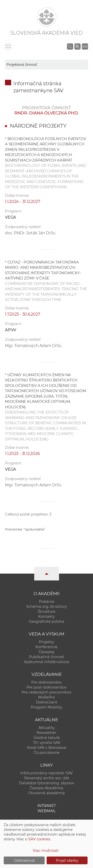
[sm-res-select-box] (46, 65)
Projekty (46, 642)
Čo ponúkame (47, 753)
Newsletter (46, 733)
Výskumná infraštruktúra (46, 662)
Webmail (47, 811)
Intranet (47, 806)
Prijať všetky (67, 860)
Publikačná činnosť (46, 657)
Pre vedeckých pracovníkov (46, 692)
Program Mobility (46, 707)
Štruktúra (47, 611)
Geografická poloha (46, 621)
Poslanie (47, 602)
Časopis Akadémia (46, 788)
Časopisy (47, 652)
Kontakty (46, 616)
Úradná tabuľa (47, 738)
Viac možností (46, 850)
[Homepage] (47, 17)
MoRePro (46, 697)
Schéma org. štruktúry (47, 607)
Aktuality (47, 728)
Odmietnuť (24, 860)
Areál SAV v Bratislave (47, 748)
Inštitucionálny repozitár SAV (46, 773)
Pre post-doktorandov (46, 687)
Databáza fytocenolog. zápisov (46, 783)
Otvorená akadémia (46, 793)
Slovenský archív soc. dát (47, 778)
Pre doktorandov (46, 682)
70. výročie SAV (47, 743)
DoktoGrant (47, 702)
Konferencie (46, 647)
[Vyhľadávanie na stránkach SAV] (70, 46)
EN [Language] (85, 46)
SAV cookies (39, 839)
